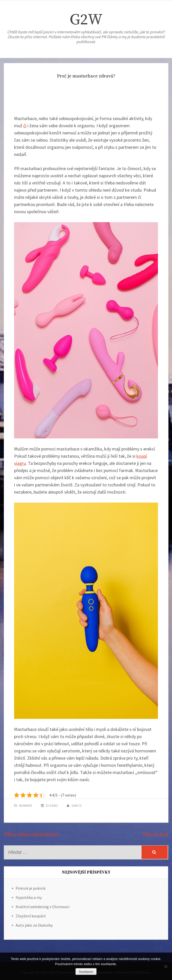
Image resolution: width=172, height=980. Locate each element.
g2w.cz (77, 805)
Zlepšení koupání (31, 916)
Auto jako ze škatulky (34, 925)
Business (26, 805)
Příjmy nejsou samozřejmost (31, 834)
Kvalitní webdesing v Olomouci (42, 907)
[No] (166, 966)
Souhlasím (86, 972)
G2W (86, 20)
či (25, 126)
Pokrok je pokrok (31, 888)
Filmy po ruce (155, 834)
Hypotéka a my (29, 897)
